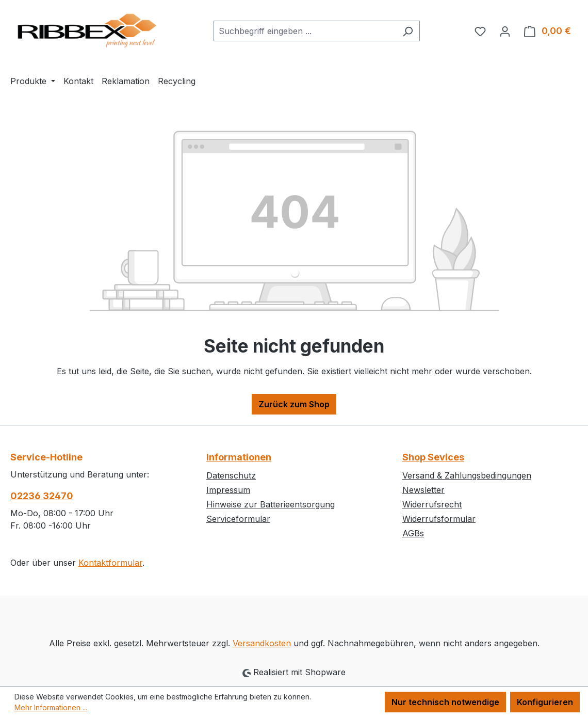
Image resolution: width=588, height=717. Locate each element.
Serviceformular (238, 519)
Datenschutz (231, 475)
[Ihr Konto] (505, 31)
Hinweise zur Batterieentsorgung (271, 504)
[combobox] (305, 31)
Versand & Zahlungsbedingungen (467, 475)
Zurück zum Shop (294, 404)
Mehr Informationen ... (51, 707)
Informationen (239, 457)
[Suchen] (408, 31)
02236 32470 (42, 496)
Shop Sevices (433, 457)
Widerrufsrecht (432, 504)
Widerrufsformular (439, 519)
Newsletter (423, 490)
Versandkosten (262, 643)
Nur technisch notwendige (445, 702)
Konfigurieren (545, 702)
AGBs (413, 533)
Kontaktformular (110, 563)
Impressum (228, 490)
